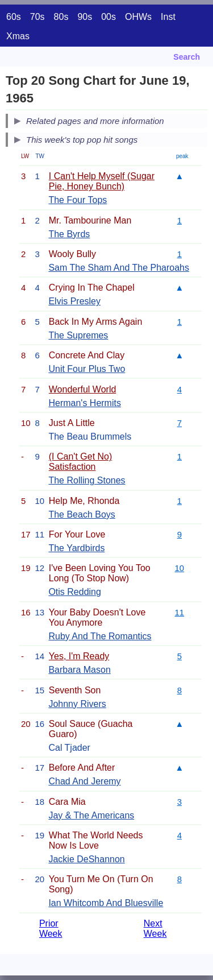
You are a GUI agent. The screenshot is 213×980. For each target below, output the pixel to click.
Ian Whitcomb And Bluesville (106, 903)
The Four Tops (78, 200)
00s (108, 17)
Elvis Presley (74, 301)
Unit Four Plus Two (87, 369)
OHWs (138, 17)
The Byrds (69, 234)
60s (14, 17)
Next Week (155, 929)
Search (187, 57)
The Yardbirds (76, 548)
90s (85, 17)
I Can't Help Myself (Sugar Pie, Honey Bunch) (102, 181)
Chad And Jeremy (84, 781)
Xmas (18, 36)
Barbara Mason (79, 670)
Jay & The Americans (91, 815)
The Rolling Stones (87, 480)
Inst (168, 17)
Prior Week (51, 929)
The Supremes (78, 335)
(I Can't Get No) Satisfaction (81, 462)
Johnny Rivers (77, 704)
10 (180, 568)
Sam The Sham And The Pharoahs (119, 268)
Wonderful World (83, 389)
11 (180, 612)
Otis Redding (75, 592)
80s (61, 17)
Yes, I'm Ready (79, 656)
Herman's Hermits (85, 403)
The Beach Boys (82, 514)
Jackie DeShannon (86, 859)
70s (37, 17)
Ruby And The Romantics (100, 636)
